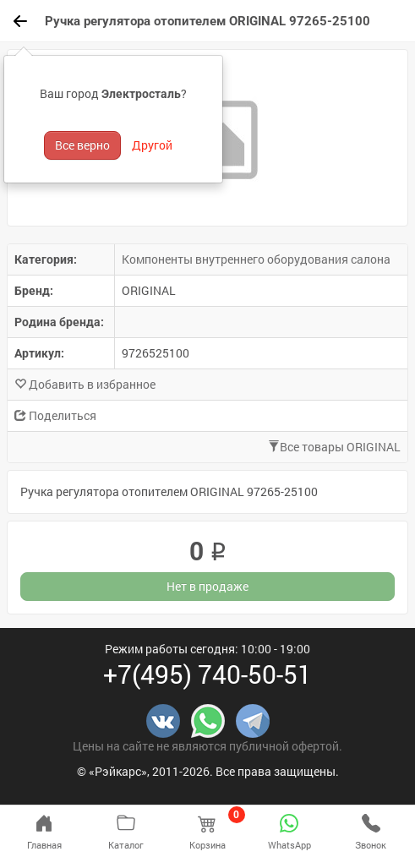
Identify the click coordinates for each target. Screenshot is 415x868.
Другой (152, 145)
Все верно (82, 145)
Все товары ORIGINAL (334, 447)
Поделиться (55, 415)
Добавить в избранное (85, 384)
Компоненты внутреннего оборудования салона (256, 259)
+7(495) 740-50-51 (207, 674)
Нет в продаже (207, 586)
